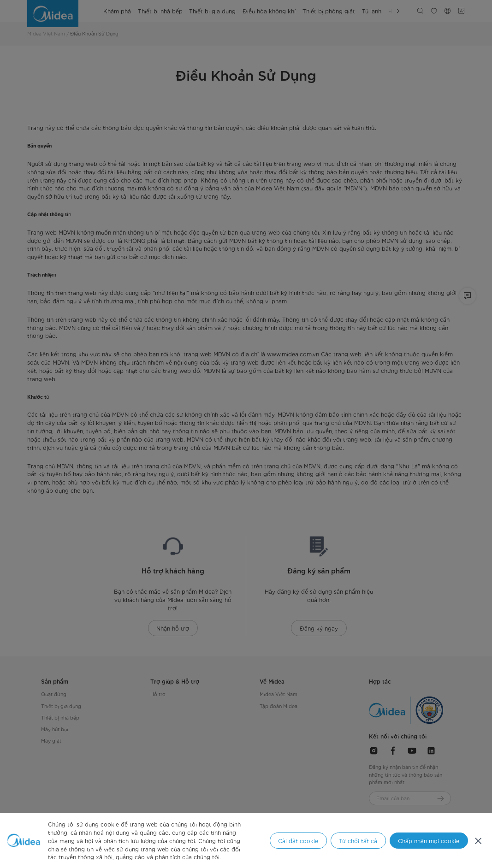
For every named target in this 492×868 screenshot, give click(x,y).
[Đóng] (479, 841)
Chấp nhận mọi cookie (429, 841)
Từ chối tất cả (358, 841)
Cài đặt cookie (298, 841)
